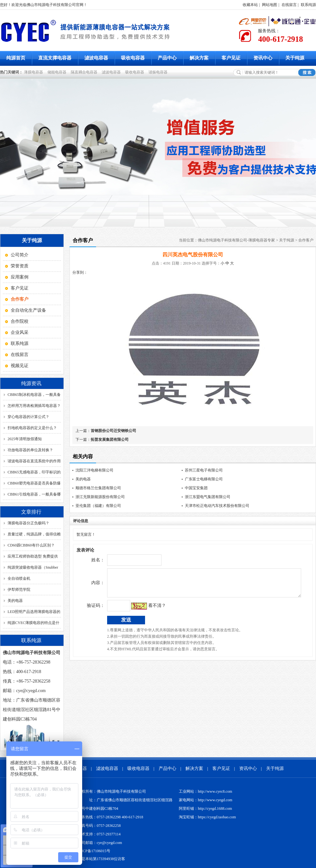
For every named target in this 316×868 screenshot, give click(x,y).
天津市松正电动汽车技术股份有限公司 (217, 506)
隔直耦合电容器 (85, 72)
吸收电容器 (133, 58)
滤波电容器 (96, 58)
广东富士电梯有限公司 (204, 479)
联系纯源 (308, 5)
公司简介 (20, 255)
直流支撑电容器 (55, 58)
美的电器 (15, 601)
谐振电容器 (159, 72)
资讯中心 (263, 58)
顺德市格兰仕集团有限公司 (98, 488)
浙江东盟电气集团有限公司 (208, 497)
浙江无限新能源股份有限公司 (100, 497)
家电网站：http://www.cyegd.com (206, 800)
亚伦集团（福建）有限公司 (98, 506)
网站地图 (270, 5)
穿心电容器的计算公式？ (28, 417)
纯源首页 (16, 58)
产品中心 (167, 58)
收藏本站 (250, 5)
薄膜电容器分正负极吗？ (28, 523)
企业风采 (20, 332)
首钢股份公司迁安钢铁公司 (113, 431)
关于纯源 (295, 58)
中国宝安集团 (196, 488)
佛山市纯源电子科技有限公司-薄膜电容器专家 (236, 240)
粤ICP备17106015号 (94, 851)
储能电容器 (58, 72)
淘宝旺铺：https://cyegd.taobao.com (207, 817)
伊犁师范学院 (19, 590)
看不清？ (144, 610)
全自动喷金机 (19, 578)
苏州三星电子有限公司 (204, 470)
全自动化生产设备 (28, 310)
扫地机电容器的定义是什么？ (32, 428)
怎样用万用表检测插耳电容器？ (34, 406)
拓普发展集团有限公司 (110, 440)
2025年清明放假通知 (25, 439)
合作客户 (306, 240)
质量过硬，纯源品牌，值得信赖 (34, 534)
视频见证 (20, 366)
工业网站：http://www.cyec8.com (206, 791)
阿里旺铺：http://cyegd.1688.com (205, 809)
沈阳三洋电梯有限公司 (94, 470)
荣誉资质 (20, 266)
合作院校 (20, 321)
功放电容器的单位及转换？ (30, 450)
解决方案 (199, 58)
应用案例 (20, 277)
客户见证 (231, 58)
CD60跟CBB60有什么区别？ (31, 545)
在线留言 (289, 5)
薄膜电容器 (34, 72)
